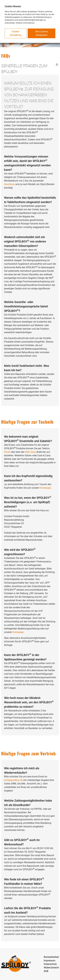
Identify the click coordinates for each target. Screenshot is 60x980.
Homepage (45, 488)
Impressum (50, 961)
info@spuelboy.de (13, 780)
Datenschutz (50, 964)
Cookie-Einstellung (16, 33)
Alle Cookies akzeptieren (41, 33)
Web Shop (30, 452)
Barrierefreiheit (51, 957)
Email (7, 452)
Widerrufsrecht (51, 968)
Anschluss (9, 184)
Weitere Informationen (25, 23)
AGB (46, 971)
